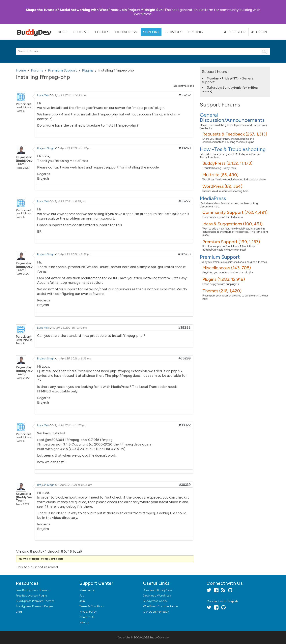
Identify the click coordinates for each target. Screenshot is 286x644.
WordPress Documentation (160, 606)
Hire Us (84, 622)
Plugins (81, 32)
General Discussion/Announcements (232, 117)
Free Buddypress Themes (32, 590)
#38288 (184, 327)
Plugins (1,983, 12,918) (224, 279)
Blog (63, 32)
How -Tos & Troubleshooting (233, 149)
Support (151, 32)
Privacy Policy (88, 612)
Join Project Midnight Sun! (95, 10)
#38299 (185, 358)
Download (158, 590)
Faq (82, 596)
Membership (87, 590)
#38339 (185, 485)
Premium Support (220, 257)
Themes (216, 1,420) (222, 291)
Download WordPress (157, 596)
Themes (102, 32)
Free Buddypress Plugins (32, 596)
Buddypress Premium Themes (35, 601)
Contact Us (87, 617)
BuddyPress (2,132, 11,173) (227, 163)
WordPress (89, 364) (222, 186)
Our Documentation (156, 612)
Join (82, 601)
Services (174, 32)
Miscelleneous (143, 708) (227, 268)
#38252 (185, 95)
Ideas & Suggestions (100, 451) (232, 224)
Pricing (196, 32)
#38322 (185, 425)
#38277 (185, 201)
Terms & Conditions (92, 606)
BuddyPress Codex (155, 601)
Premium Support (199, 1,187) (231, 242)
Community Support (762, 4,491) (235, 212)
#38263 (185, 148)
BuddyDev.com (159, 638)
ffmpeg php (188, 86)
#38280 (184, 254)
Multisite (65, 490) (220, 175)
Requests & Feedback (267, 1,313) (235, 134)
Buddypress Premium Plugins (35, 606)
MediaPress (126, 32)
